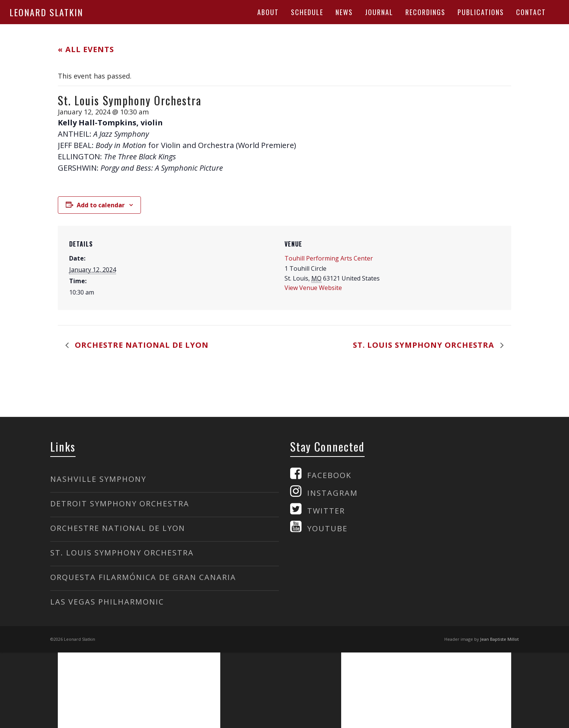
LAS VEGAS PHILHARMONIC (107, 602)
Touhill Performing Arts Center (329, 258)
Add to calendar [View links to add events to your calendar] (101, 205)
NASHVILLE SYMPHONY (98, 479)
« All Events (86, 49)
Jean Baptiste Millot (499, 639)
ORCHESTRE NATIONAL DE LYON (118, 528)
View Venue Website (313, 288)
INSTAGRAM (332, 493)
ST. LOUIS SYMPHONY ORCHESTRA (122, 553)
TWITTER (326, 511)
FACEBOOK (329, 475)
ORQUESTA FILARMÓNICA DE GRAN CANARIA (143, 577)
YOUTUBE (327, 528)
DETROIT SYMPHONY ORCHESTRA (120, 504)
